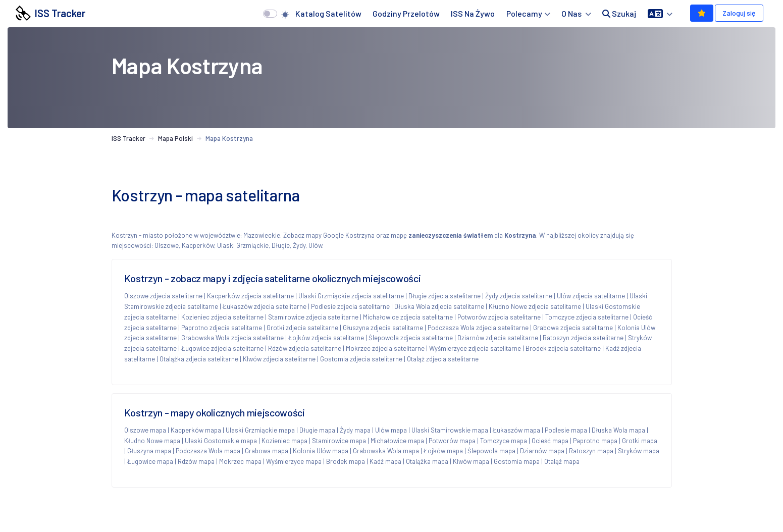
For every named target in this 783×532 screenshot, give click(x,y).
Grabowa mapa (267, 451)
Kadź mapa (385, 461)
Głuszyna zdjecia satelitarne (383, 328)
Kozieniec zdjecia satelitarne (222, 317)
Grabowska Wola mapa (386, 451)
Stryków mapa (639, 451)
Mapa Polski (175, 138)
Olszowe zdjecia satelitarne (163, 296)
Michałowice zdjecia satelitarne (408, 317)
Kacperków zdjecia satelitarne (250, 296)
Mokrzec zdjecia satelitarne (385, 348)
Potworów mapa (452, 441)
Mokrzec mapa (240, 461)
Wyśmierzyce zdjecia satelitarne (475, 348)
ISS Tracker (50, 13)
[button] (660, 14)
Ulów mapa (391, 430)
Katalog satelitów (328, 13)
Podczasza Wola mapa (208, 451)
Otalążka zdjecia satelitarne (199, 359)
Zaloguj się (739, 13)
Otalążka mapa (427, 461)
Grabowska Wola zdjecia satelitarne (232, 338)
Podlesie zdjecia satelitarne (350, 306)
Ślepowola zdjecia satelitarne (411, 338)
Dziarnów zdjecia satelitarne (498, 338)
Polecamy (524, 13)
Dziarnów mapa (542, 451)
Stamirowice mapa (339, 441)
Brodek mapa (346, 461)
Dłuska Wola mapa (618, 430)
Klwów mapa (471, 461)
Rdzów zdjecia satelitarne (305, 348)
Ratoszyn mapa (591, 451)
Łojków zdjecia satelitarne (326, 338)
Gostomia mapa (517, 461)
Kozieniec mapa (284, 441)
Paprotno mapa (595, 441)
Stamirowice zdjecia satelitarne (313, 317)
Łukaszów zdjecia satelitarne (265, 306)
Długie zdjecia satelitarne (445, 296)
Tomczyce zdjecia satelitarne (587, 317)
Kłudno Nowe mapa (152, 441)
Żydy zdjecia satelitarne (519, 296)
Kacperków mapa (196, 430)
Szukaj (619, 13)
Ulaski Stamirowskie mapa (450, 430)
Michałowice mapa (397, 441)
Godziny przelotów (406, 13)
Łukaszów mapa (516, 430)
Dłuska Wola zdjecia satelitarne (439, 306)
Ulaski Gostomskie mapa (221, 441)
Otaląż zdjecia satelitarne (443, 359)
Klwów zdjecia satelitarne (279, 359)
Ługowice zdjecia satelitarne (222, 348)
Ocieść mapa (550, 441)
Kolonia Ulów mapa (321, 451)
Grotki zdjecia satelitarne (302, 328)
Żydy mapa (355, 430)
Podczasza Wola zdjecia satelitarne (478, 328)
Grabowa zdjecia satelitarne (573, 328)
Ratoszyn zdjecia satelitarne (583, 338)
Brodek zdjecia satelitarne (563, 348)
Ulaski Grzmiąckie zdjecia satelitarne (351, 296)
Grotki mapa (640, 441)
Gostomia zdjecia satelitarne (361, 359)
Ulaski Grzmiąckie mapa (260, 430)
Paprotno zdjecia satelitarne (222, 328)
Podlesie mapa (566, 430)
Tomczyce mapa (504, 441)
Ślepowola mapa (491, 451)
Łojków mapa (443, 451)
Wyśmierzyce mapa (294, 461)
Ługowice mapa (150, 461)
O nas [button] (572, 13)
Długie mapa (317, 430)
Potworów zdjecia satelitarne (499, 317)
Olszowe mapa (145, 430)
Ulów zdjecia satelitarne (591, 296)
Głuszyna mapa (149, 451)
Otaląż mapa (562, 461)
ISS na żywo (473, 13)
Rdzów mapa (196, 461)
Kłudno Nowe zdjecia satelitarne (535, 306)
